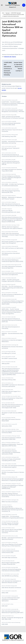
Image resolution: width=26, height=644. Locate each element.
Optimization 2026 (7, 426)
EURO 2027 (5, 606)
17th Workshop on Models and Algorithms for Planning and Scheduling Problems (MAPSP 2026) (13, 303)
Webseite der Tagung (10, 57)
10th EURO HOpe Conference (9, 558)
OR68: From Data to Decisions (10, 502)
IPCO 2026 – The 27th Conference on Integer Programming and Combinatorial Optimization (12, 288)
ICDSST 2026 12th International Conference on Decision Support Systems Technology (13, 235)
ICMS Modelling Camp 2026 (9, 136)
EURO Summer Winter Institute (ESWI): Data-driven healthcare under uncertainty (12, 531)
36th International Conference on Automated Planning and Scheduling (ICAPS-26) (12, 320)
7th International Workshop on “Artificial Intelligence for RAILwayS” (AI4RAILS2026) (12, 487)
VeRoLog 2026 (6, 364)
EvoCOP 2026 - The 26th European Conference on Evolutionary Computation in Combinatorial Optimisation (13, 103)
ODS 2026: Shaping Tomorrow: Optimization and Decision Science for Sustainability (12, 495)
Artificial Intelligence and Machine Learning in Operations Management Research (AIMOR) (11, 178)
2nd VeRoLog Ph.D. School (9, 353)
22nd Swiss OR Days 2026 (9, 380)
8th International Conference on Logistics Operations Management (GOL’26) (11, 163)
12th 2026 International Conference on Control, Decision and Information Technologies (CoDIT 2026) (12, 406)
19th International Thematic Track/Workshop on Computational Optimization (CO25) (11, 452)
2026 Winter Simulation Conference (11, 588)
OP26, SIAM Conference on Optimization (13, 248)
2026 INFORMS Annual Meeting (10, 576)
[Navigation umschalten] (2, 5)
